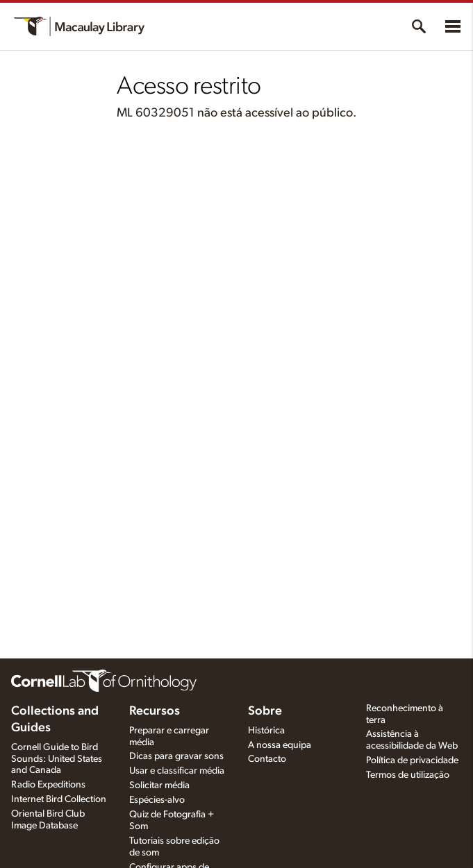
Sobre (265, 711)
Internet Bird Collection (59, 799)
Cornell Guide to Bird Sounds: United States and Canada (57, 759)
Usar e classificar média (177, 771)
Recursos (155, 711)
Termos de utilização (408, 775)
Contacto (267, 759)
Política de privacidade (412, 760)
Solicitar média (159, 785)
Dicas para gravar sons (176, 756)
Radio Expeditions (48, 785)
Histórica (266, 731)
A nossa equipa (280, 745)
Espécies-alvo (157, 800)
